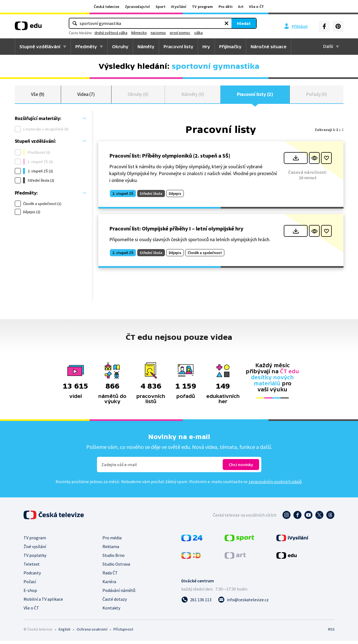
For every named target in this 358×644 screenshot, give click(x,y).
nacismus (196, 33)
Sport (161, 7)
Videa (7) (86, 96)
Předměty (86, 47)
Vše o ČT (257, 7)
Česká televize (106, 7)
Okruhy (120, 47)
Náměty (146, 47)
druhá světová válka (148, 33)
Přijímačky (230, 47)
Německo (176, 33)
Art (241, 7)
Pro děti (226, 7)
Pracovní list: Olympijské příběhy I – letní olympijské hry (176, 232)
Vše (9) (38, 96)
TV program (203, 7)
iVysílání (179, 7)
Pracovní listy (178, 47)
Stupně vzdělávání (40, 47)
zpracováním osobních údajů (275, 485)
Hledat (207, 23)
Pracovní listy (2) (255, 96)
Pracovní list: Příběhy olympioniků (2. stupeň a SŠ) (170, 159)
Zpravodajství (138, 7)
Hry (206, 47)
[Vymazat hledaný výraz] (189, 23)
